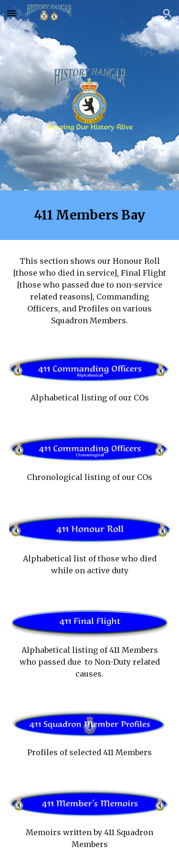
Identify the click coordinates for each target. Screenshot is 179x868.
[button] (11, 13)
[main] (90, 215)
